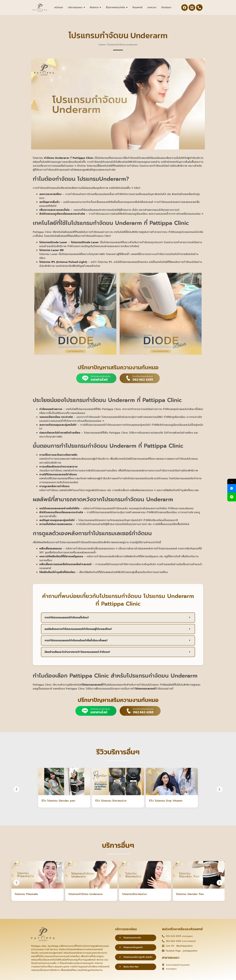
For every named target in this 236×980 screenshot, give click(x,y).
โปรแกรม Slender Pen (190, 894)
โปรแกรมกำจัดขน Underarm (86, 894)
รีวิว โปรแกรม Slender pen (58, 801)
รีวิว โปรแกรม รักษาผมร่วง (111, 801)
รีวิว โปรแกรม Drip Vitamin (166, 801)
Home (102, 44)
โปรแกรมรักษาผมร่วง (135, 894)
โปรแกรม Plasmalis (26, 894)
